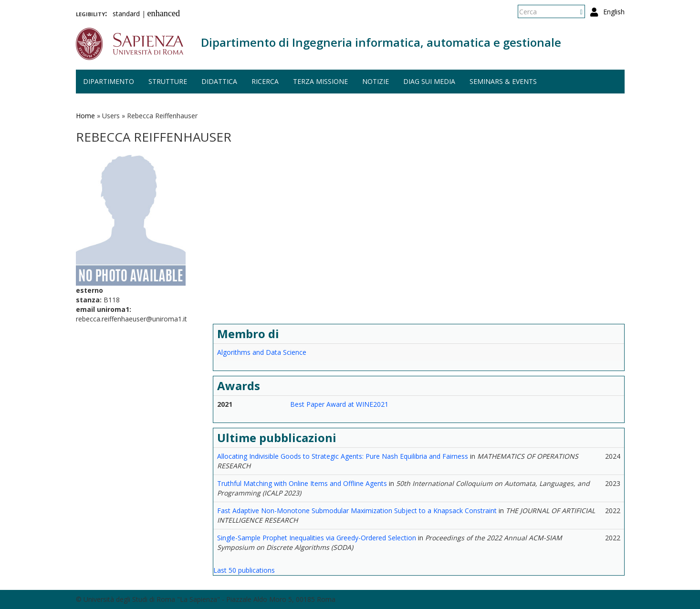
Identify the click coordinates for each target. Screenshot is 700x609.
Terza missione (320, 81)
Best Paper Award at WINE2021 (339, 404)
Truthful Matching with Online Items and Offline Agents (302, 483)
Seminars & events (503, 81)
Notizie (376, 81)
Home (85, 116)
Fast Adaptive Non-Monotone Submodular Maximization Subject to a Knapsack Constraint (357, 511)
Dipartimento (109, 81)
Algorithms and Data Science (262, 352)
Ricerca (265, 81)
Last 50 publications (244, 570)
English (614, 12)
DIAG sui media (429, 81)
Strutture (168, 81)
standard (126, 14)
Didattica (219, 81)
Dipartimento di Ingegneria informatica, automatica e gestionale (381, 42)
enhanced (164, 13)
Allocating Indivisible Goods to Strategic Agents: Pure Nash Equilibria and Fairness (343, 456)
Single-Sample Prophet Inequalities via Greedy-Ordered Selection (317, 538)
